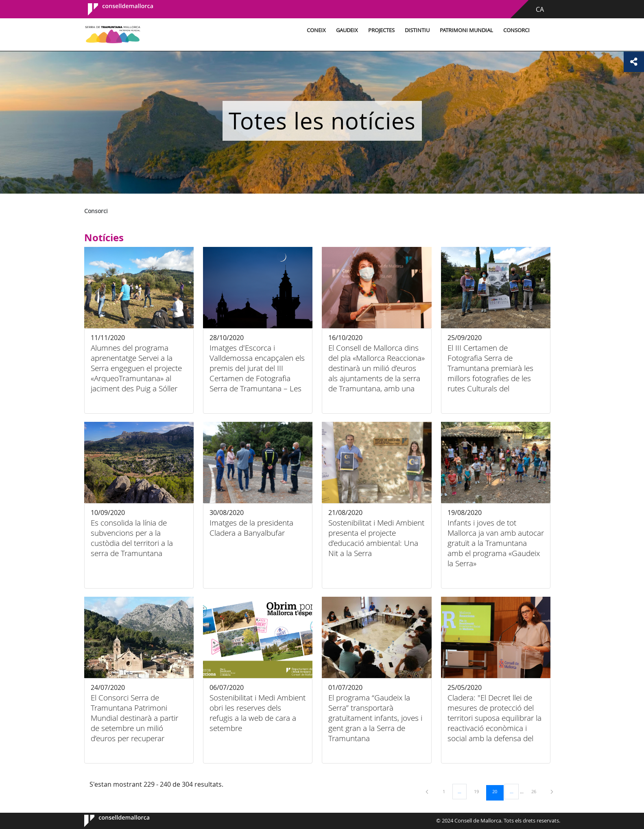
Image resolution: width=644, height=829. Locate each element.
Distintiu (417, 30)
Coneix (316, 30)
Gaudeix (347, 30)
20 (498, 791)
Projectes (381, 30)
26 (537, 791)
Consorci (516, 30)
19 (479, 791)
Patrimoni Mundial (466, 30)
